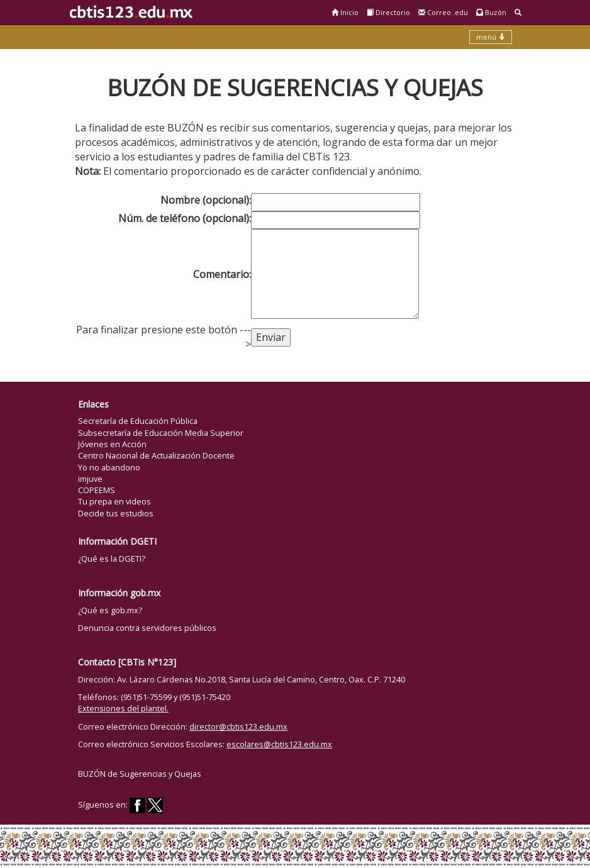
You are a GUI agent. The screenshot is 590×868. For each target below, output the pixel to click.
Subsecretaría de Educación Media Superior (161, 433)
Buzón (491, 12)
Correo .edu (443, 12)
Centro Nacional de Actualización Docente (156, 455)
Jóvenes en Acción (112, 444)
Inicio (345, 12)
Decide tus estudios (116, 513)
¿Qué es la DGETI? (112, 559)
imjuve (90, 479)
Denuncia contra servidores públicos (147, 628)
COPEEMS (97, 490)
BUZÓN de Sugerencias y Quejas (140, 774)
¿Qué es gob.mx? (110, 610)
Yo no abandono (109, 467)
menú (491, 37)
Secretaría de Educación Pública (138, 421)
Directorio (388, 12)
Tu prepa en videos (114, 501)
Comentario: (222, 274)
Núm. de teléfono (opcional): (185, 218)
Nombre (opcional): (206, 200)
